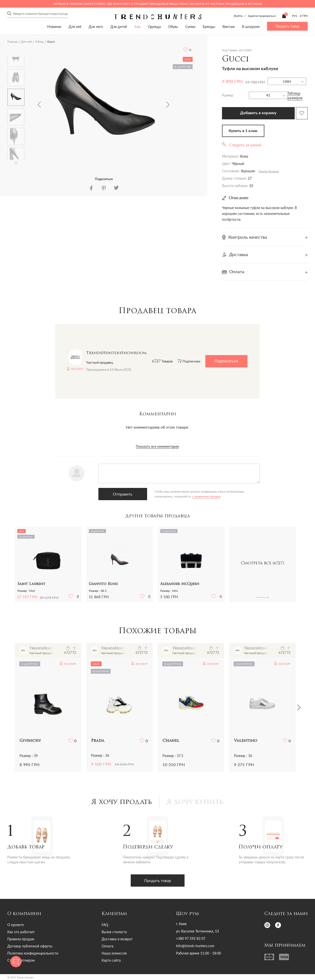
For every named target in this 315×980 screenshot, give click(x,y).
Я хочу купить (195, 802)
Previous (39, 105)
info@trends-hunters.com (195, 946)
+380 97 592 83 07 (191, 939)
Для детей (119, 27)
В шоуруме (251, 27)
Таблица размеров (295, 96)
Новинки (54, 27)
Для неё (75, 27)
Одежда (154, 27)
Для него (96, 27)
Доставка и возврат (117, 939)
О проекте (16, 925)
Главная (12, 42)
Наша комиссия (114, 953)
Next (168, 105)
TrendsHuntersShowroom (116, 353)
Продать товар (287, 26)
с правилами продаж (206, 496)
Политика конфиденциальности (33, 953)
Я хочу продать (122, 802)
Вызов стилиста (114, 932)
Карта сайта (111, 960)
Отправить (123, 494)
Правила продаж (21, 939)
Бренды (209, 27)
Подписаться (226, 361)
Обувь (173, 27)
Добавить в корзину (258, 113)
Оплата (107, 946)
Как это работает (21, 932)
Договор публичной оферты (30, 946)
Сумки (190, 27)
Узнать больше (269, 171)
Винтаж (229, 27)
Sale (137, 27)
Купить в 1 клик (243, 131)
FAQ (105, 925)
